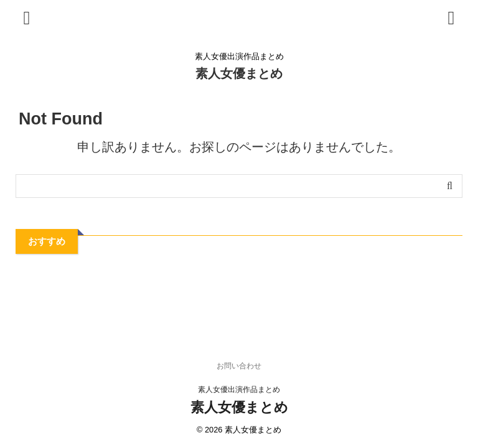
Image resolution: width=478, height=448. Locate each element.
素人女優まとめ (239, 73)
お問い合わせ (239, 366)
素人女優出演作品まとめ (239, 390)
